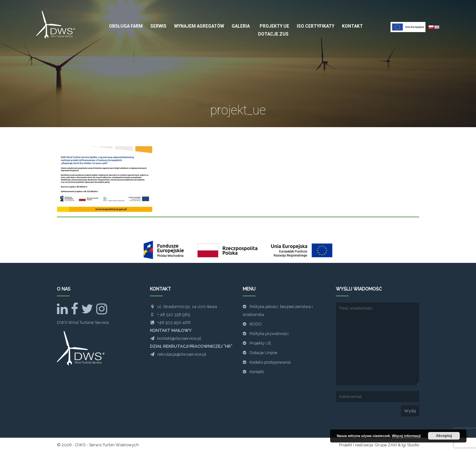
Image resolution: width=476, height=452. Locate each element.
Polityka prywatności (269, 334)
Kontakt (352, 26)
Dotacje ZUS (273, 34)
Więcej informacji (406, 436)
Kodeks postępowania (270, 362)
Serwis (158, 26)
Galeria (241, 26)
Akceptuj (444, 436)
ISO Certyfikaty (316, 26)
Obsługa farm (126, 26)
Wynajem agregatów (199, 26)
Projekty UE (274, 26)
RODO (256, 324)
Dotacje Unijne (263, 353)
